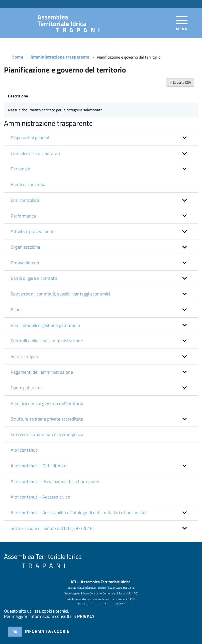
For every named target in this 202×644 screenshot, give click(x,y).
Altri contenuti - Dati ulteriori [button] (39, 466)
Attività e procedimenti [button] (33, 231)
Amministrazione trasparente (60, 57)
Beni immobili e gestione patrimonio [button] (45, 325)
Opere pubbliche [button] (26, 388)
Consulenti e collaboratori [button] (35, 153)
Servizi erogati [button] (24, 356)
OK (15, 632)
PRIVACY (86, 616)
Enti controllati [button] (25, 200)
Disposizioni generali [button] (31, 138)
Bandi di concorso (28, 184)
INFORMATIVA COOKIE (47, 631)
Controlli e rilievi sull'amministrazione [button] (47, 341)
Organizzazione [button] (26, 247)
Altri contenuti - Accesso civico (41, 497)
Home (17, 57)
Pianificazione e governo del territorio (47, 403)
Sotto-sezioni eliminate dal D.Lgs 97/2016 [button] (52, 528)
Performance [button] (23, 216)
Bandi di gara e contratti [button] (34, 278)
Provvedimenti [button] (25, 263)
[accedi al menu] (182, 23)
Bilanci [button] (17, 310)
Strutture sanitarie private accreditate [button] (47, 419)
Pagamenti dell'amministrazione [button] (42, 372)
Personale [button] (20, 169)
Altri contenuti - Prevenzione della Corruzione (55, 481)
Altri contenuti (25, 450)
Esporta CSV (180, 82)
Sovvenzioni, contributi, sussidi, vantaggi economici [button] (60, 294)
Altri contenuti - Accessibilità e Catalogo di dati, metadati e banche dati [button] (79, 513)
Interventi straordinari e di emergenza (47, 434)
